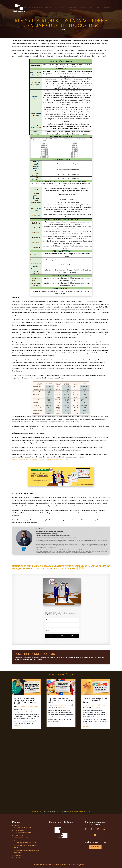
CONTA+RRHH (59, 8)
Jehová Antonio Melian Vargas (27, 707)
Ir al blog (95, 847)
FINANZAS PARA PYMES (44, 8)
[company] (62, 625)
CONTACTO (106, 8)
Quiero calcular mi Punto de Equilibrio (62, 636)
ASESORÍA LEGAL (72, 8)
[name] (62, 620)
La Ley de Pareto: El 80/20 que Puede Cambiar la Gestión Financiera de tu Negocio (26, 701)
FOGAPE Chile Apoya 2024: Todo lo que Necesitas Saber (95, 700)
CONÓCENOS (32, 8)
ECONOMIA (61, 29)
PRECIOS (98, 8)
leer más (17, 726)
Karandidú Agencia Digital (48, 811)
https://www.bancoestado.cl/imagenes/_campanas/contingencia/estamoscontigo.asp (40, 460)
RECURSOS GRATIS (86, 8)
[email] (62, 630)
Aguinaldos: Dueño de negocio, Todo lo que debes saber (61, 700)
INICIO (24, 8)
